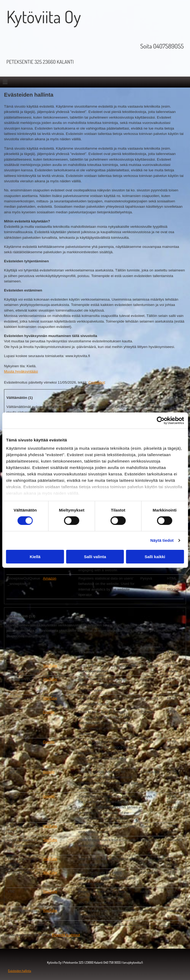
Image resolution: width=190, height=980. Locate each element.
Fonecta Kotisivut (66, 935)
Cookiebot (97, 382)
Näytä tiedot (162, 540)
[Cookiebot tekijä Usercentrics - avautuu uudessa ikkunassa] (160, 420)
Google (49, 712)
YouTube (50, 666)
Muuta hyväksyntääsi (21, 371)
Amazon (50, 578)
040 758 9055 (112, 962)
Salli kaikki (155, 557)
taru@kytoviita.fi (133, 962)
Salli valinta (95, 557)
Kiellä (35, 557)
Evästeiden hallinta (20, 971)
